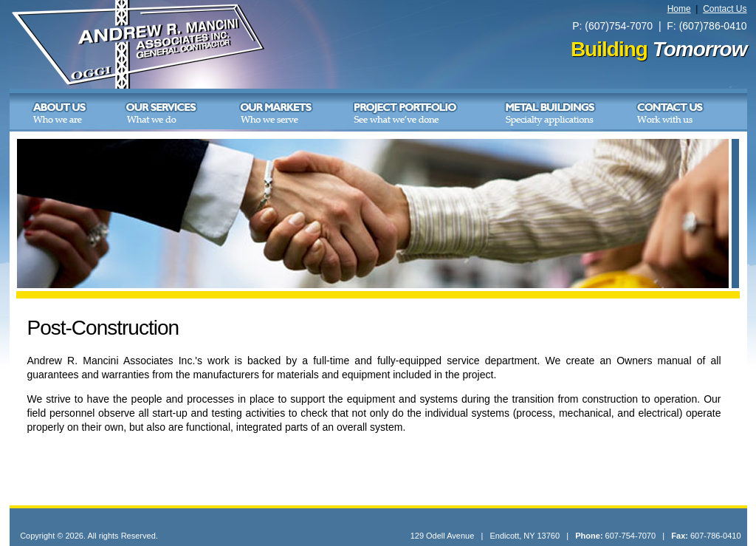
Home (679, 9)
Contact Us (725, 9)
